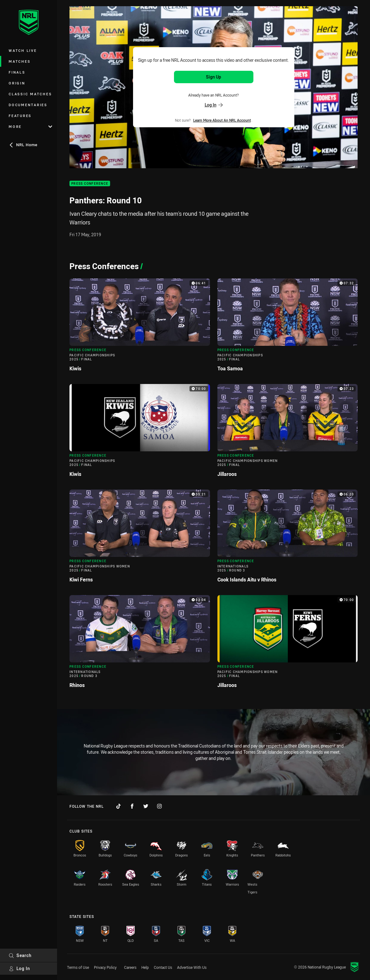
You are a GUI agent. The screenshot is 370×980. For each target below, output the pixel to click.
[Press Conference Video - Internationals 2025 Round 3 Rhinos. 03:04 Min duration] (140, 644)
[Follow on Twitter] (146, 806)
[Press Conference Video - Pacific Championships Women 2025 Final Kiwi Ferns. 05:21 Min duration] (140, 539)
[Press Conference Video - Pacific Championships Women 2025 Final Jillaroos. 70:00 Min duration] (288, 644)
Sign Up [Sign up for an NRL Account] (214, 77)
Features (20, 116)
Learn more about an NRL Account (222, 120)
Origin (17, 83)
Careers (130, 967)
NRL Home (23, 145)
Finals (17, 72)
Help (145, 967)
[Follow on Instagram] (159, 806)
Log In (19, 968)
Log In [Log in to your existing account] (214, 105)
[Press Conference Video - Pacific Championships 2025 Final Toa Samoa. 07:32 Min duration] (288, 327)
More (30, 126)
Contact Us (163, 967)
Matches (20, 61)
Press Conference (90, 184)
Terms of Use (78, 967)
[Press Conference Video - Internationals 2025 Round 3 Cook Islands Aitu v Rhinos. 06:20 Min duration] (288, 539)
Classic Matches (30, 94)
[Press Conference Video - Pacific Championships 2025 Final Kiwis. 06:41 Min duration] (140, 327)
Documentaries (28, 105)
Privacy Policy (105, 967)
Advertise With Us (192, 967)
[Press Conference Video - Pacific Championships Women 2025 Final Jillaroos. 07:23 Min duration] (288, 433)
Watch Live (23, 50)
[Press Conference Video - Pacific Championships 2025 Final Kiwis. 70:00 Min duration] (140, 433)
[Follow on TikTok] (118, 806)
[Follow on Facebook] (132, 806)
